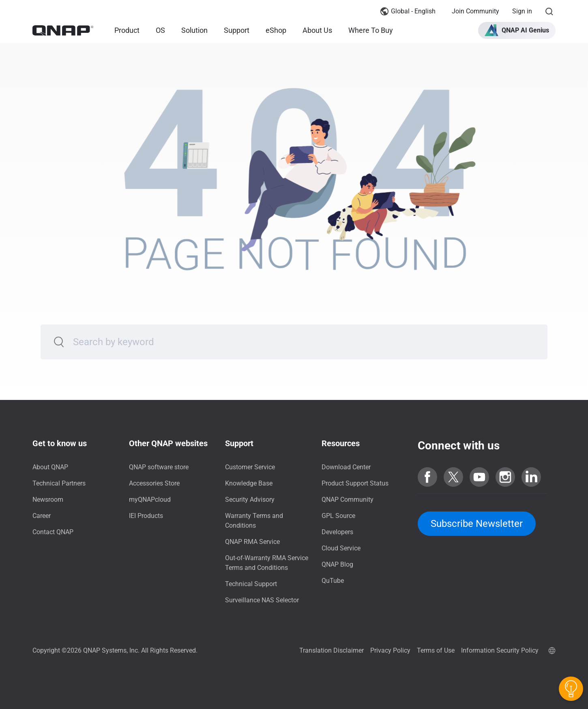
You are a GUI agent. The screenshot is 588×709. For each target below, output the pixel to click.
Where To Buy (371, 30)
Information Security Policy (500, 650)
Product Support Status (355, 483)
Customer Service (250, 467)
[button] (517, 30)
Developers (337, 532)
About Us (317, 30)
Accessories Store (154, 483)
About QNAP (50, 467)
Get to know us (60, 443)
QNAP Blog (337, 564)
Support (237, 30)
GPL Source (338, 516)
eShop (276, 30)
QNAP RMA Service (252, 542)
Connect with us (459, 446)
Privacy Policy (390, 650)
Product (127, 30)
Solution (194, 30)
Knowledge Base (249, 483)
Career (42, 516)
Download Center (346, 467)
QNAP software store (159, 467)
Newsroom (48, 500)
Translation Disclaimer (332, 650)
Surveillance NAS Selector (262, 600)
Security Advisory (250, 500)
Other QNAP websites (168, 443)
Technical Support (251, 584)
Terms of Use (436, 650)
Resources (341, 443)
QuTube (333, 581)
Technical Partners (59, 483)
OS (160, 30)
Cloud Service (341, 548)
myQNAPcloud (150, 500)
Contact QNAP (53, 532)
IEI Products (146, 516)
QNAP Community (348, 500)
